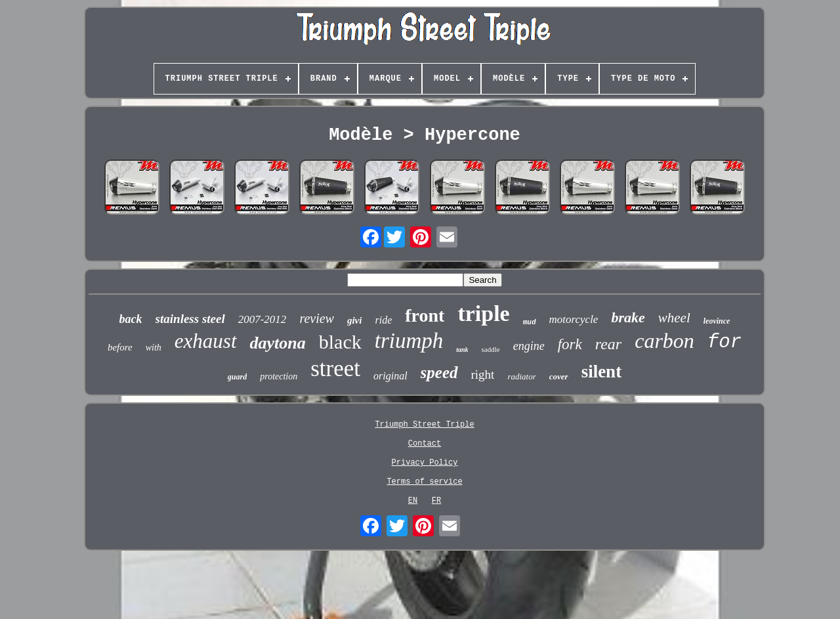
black (340, 342)
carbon (664, 341)
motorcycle (574, 319)
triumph (409, 341)
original (390, 376)
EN (413, 501)
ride (383, 320)
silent (602, 372)
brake (628, 317)
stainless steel (190, 319)
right (483, 374)
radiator (521, 376)
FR (436, 501)
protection (279, 376)
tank (462, 350)
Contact (425, 444)
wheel (674, 318)
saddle (491, 349)
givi (355, 320)
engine (529, 346)
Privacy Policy (425, 463)
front (425, 315)
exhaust (206, 341)
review (317, 318)
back (131, 319)
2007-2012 (262, 319)
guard (237, 377)
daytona (278, 343)
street (335, 369)
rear (608, 344)
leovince (717, 321)
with (154, 348)
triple (483, 313)
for (724, 342)
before (120, 347)
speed (439, 373)
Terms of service (424, 482)
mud (530, 322)
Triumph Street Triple (424, 425)
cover (559, 376)
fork (570, 344)
